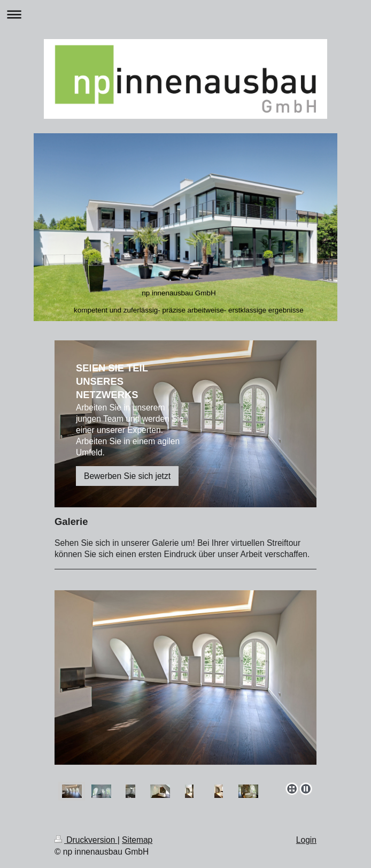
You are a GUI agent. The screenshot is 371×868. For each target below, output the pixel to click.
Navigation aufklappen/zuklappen (186, 14)
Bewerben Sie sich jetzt (127, 476)
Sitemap (137, 840)
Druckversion (86, 840)
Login (306, 840)
